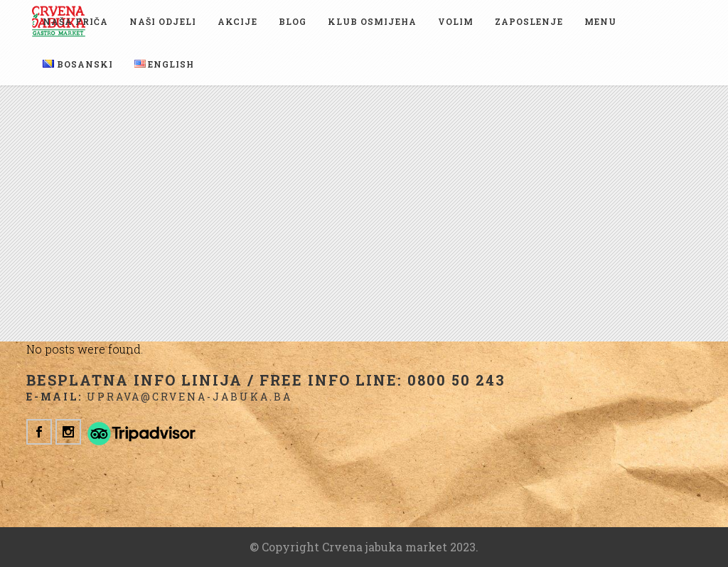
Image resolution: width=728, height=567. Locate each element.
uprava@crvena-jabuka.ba (189, 397)
